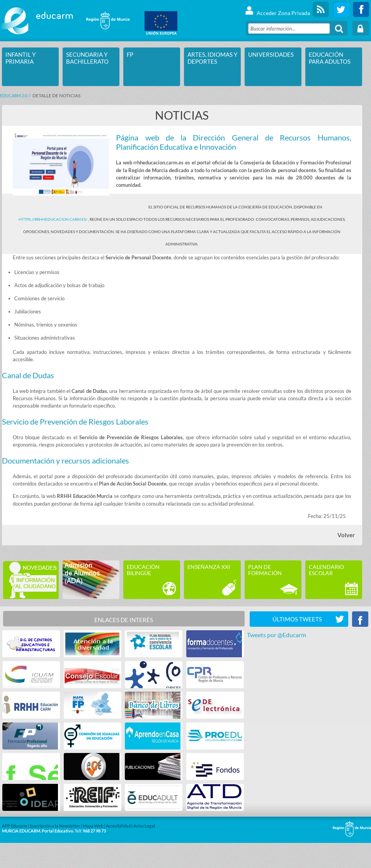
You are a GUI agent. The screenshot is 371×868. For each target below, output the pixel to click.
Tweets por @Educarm (277, 635)
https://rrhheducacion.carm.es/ (53, 219)
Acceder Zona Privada (277, 9)
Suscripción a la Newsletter (55, 826)
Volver (346, 535)
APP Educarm (14, 826)
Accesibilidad (118, 826)
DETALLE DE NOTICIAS (56, 96)
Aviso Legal (144, 826)
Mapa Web (93, 826)
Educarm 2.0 (14, 96)
